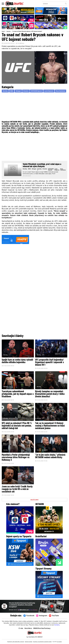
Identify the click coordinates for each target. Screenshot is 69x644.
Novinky (9, 31)
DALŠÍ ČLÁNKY (35, 500)
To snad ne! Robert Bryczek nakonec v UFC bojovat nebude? (27, 31)
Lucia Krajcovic (49, 91)
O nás (21, 628)
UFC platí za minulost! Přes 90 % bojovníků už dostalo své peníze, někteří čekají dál (17, 426)
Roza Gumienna (61, 91)
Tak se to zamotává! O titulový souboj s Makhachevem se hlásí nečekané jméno (50, 426)
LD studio (59, 642)
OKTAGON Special (36, 91)
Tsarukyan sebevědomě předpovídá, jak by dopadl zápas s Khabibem (18, 394)
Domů (3, 31)
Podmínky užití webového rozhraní (16, 642)
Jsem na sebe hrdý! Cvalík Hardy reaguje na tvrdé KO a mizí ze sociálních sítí (17, 489)
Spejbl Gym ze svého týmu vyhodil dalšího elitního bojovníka (17, 361)
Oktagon (18, 91)
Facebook (29, 616)
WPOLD (22, 43)
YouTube (54, 616)
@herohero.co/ (28, 610)
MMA (12, 91)
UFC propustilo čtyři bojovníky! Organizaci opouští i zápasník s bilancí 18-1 (50, 362)
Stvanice (26, 91)
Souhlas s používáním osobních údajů (42, 642)
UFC (43, 355)
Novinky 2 (39, 170)
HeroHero (28, 628)
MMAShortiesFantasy (42, 628)
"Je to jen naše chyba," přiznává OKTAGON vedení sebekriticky (50, 456)
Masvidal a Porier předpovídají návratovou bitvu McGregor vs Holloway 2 (16, 458)
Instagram (42, 616)
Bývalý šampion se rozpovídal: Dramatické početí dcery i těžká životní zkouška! (50, 394)
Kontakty (57, 625)
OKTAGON (45, 450)
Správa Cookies (29, 642)
